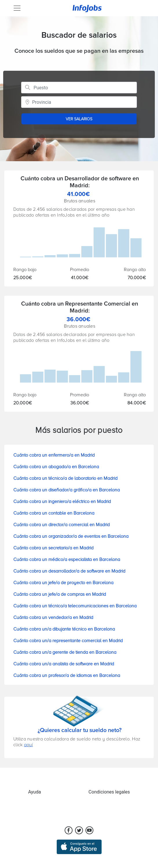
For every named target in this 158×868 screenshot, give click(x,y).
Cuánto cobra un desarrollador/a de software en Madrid (69, 571)
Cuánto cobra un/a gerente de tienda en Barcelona (65, 652)
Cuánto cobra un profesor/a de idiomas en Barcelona (67, 675)
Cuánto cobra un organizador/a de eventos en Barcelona (71, 536)
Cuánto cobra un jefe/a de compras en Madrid (60, 594)
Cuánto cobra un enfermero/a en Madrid (54, 455)
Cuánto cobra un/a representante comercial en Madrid (68, 641)
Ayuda (34, 792)
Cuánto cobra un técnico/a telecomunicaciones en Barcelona (75, 606)
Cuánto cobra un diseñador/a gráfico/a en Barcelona (67, 490)
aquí (29, 745)
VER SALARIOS (79, 119)
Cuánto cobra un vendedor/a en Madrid (53, 618)
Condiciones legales (109, 792)
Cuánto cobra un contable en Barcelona (54, 513)
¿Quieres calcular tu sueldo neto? (80, 730)
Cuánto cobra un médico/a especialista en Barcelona (67, 560)
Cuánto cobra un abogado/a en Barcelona (56, 467)
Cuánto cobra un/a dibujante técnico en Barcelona (64, 629)
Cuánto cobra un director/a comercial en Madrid (61, 525)
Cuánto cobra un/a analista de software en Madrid (64, 664)
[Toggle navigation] (17, 8)
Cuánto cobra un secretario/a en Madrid (53, 548)
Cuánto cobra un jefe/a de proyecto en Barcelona (63, 583)
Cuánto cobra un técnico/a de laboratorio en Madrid (65, 478)
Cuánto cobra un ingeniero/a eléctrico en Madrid (62, 502)
